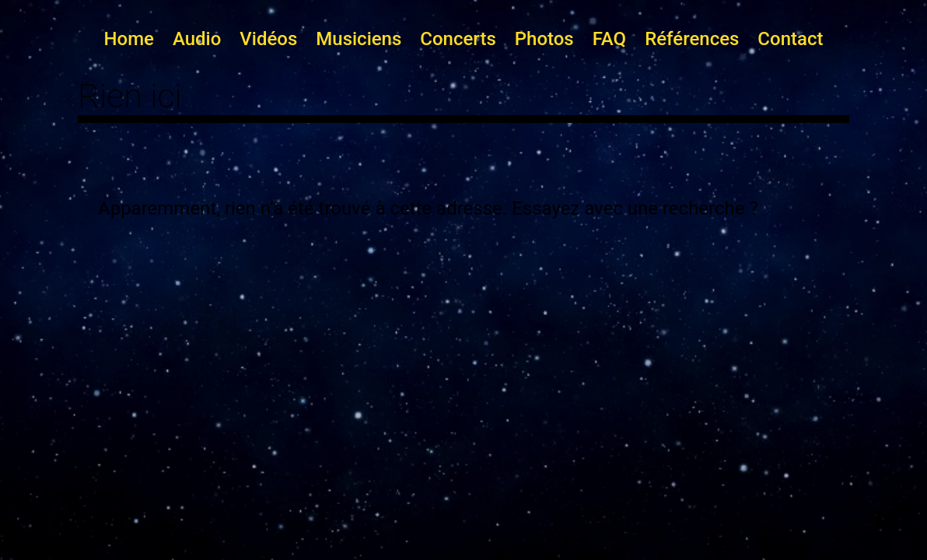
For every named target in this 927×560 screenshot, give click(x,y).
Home (129, 39)
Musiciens (359, 39)
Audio (197, 39)
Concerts (458, 39)
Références (692, 39)
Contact (790, 39)
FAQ (609, 39)
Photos (544, 39)
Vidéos (268, 39)
